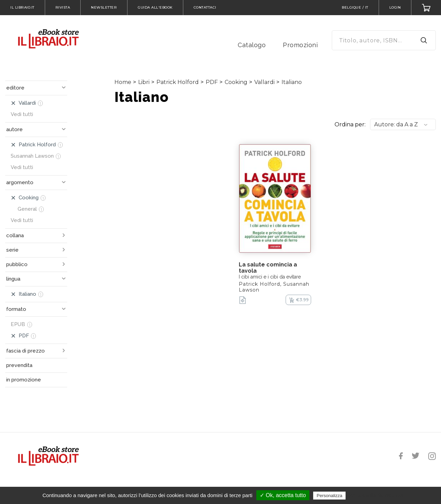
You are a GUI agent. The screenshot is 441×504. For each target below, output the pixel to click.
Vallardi (264, 82)
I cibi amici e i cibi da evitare (270, 277)
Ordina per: (350, 124)
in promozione (24, 380)
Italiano (292, 82)
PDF (212, 82)
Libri (144, 82)
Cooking (236, 82)
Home (123, 82)
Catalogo (252, 45)
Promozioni (300, 45)
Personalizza (329, 496)
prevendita (19, 365)
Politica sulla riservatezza (376, 495)
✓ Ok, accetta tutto (283, 495)
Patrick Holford (178, 82)
